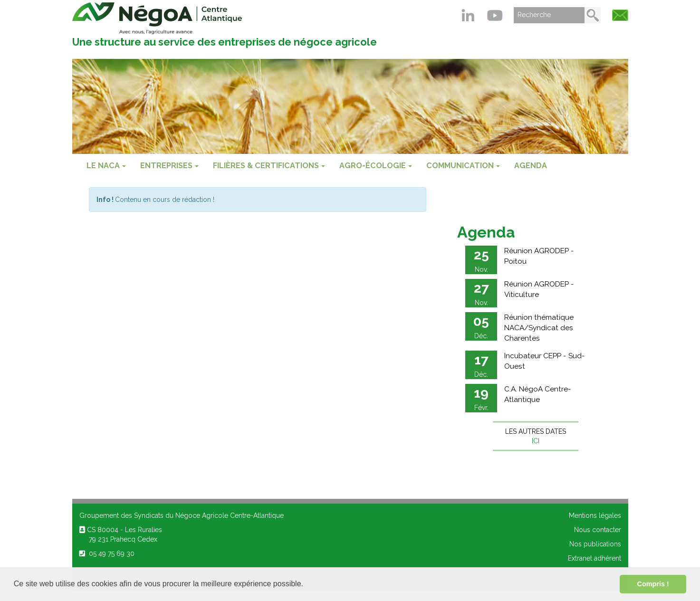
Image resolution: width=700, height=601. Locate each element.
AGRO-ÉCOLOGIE (376, 166)
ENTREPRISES (169, 166)
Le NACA (106, 166)
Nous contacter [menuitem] (598, 530)
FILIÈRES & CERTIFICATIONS (269, 166)
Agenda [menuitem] (531, 166)
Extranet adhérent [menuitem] (595, 558)
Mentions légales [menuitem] (595, 515)
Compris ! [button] (653, 584)
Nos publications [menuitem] (595, 544)
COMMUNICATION (463, 166)
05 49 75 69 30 (107, 553)
